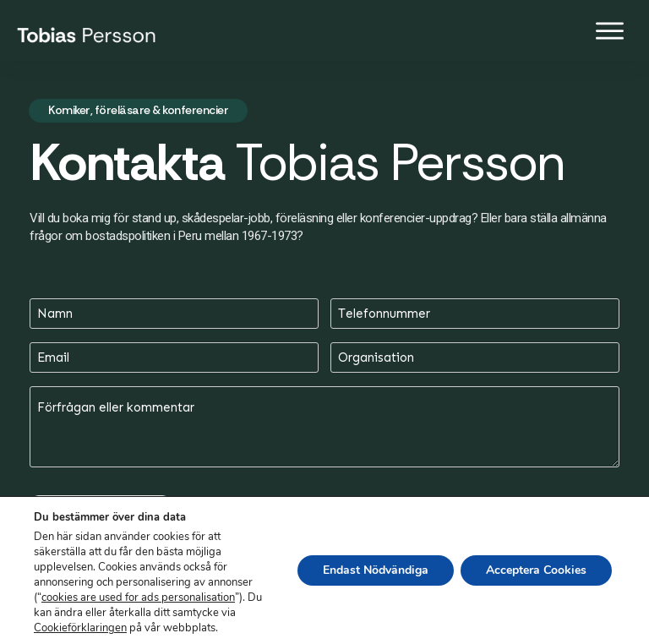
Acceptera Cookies (536, 570)
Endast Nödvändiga (376, 570)
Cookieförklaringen (80, 628)
